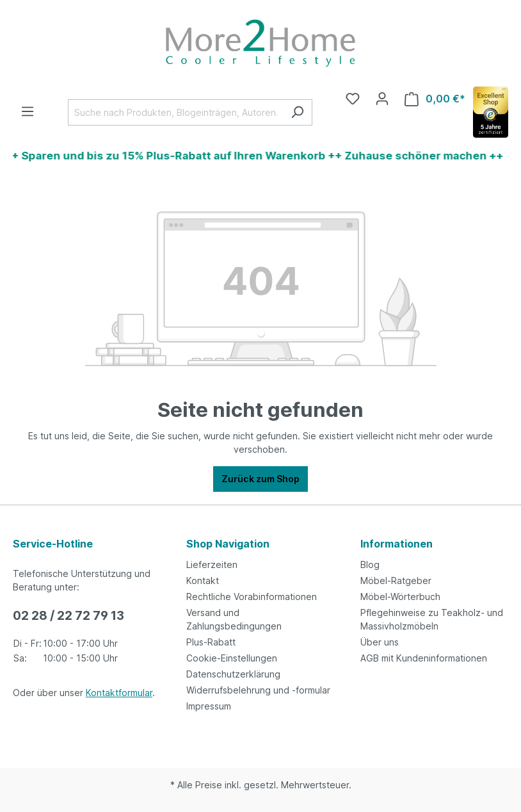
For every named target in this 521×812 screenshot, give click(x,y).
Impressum (209, 706)
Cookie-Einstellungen (232, 658)
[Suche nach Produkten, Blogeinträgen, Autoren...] (175, 112)
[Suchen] (297, 112)
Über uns (380, 642)
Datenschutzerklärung (233, 674)
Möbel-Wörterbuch (400, 597)
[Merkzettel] (353, 99)
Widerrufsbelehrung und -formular (258, 690)
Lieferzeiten (212, 564)
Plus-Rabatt (211, 642)
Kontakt (203, 581)
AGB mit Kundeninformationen (424, 658)
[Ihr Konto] (382, 99)
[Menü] (28, 111)
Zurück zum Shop (260, 479)
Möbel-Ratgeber (396, 581)
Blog (370, 564)
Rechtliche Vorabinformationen (252, 597)
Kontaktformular (119, 693)
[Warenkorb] (435, 99)
